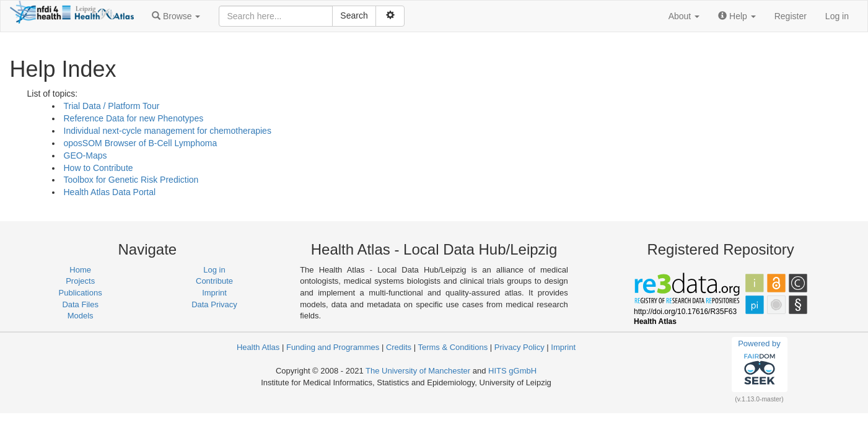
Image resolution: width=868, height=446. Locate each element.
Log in (837, 16)
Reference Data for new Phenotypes (134, 118)
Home (80, 270)
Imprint (214, 293)
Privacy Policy (519, 347)
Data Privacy (214, 304)
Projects (80, 281)
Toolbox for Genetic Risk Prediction (131, 180)
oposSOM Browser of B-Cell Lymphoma (141, 143)
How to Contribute (99, 168)
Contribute (214, 281)
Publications (81, 293)
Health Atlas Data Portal (110, 192)
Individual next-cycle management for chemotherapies (168, 131)
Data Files (80, 304)
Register (791, 16)
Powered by (759, 364)
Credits (399, 347)
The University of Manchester (418, 371)
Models (81, 316)
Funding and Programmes (333, 347)
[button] (176, 16)
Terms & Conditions (453, 347)
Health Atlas (258, 347)
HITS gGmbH (512, 371)
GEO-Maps (85, 155)
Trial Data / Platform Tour (112, 106)
